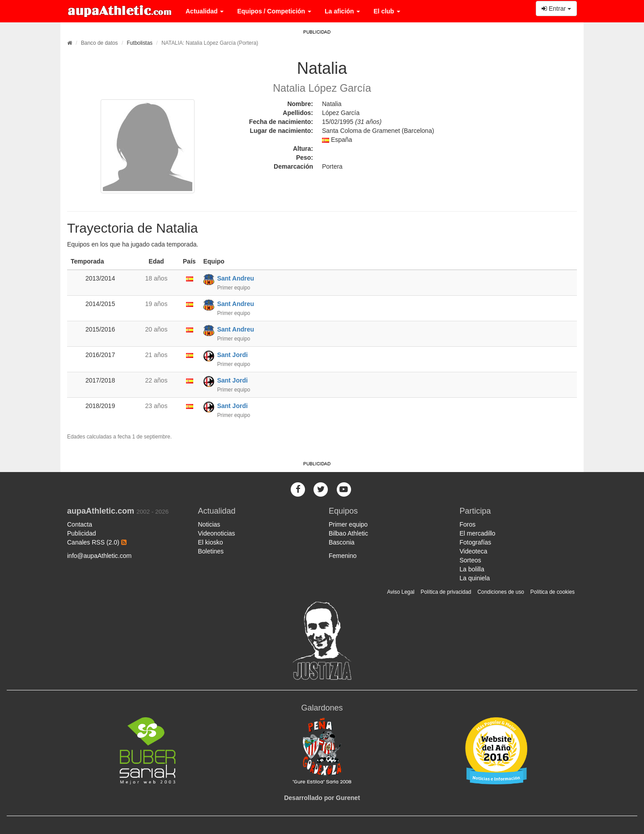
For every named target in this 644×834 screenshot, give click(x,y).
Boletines (211, 551)
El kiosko (211, 542)
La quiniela (475, 578)
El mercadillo (478, 533)
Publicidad (82, 533)
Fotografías (476, 542)
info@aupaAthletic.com (99, 556)
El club (387, 11)
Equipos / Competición (274, 11)
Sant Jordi (232, 355)
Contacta (80, 524)
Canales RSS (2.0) (97, 542)
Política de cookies (553, 592)
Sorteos (470, 560)
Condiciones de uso (501, 592)
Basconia (342, 542)
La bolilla (472, 569)
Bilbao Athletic (348, 533)
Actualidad (205, 11)
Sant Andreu (235, 278)
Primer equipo (348, 524)
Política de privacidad (446, 592)
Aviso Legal (400, 592)
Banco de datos (100, 43)
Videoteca (474, 551)
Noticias (209, 524)
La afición (342, 11)
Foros (468, 524)
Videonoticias (217, 533)
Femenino (343, 556)
